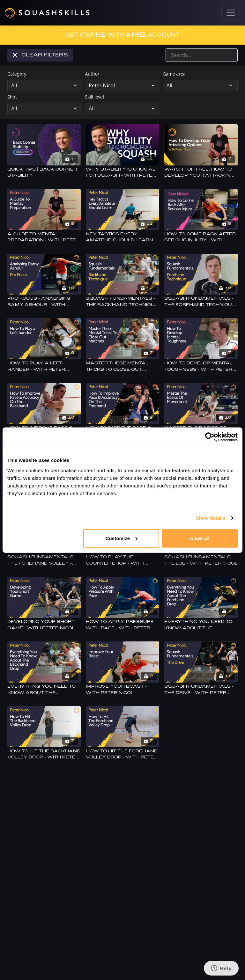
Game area (174, 74)
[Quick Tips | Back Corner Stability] (44, 173)
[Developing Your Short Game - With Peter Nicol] (44, 625)
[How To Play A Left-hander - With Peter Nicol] (44, 366)
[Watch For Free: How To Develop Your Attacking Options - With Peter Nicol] (201, 173)
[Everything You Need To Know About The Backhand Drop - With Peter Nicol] (44, 690)
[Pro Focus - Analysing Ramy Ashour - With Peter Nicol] (44, 302)
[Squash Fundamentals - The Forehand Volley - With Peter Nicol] (44, 560)
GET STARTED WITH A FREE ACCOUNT (123, 35)
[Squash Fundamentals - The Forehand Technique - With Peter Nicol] (201, 302)
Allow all (200, 538)
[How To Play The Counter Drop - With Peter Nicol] (122, 560)
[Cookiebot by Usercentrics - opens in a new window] (210, 437)
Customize (122, 538)
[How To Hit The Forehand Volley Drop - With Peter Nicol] (122, 754)
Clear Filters (40, 55)
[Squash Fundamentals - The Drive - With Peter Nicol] (201, 690)
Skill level (94, 97)
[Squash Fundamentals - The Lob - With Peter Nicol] (201, 560)
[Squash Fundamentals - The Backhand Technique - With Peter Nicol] (122, 302)
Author (92, 74)
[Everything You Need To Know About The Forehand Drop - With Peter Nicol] (201, 625)
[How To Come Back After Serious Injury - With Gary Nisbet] (201, 237)
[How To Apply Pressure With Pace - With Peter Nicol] (122, 625)
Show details (211, 518)
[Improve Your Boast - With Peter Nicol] (122, 690)
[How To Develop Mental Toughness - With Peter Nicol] (201, 366)
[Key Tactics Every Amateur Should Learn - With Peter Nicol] (122, 237)
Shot (12, 97)
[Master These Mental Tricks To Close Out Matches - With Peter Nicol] (122, 366)
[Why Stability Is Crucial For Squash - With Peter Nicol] (122, 173)
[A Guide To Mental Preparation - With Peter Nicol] (44, 237)
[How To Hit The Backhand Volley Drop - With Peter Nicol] (44, 754)
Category (17, 74)
